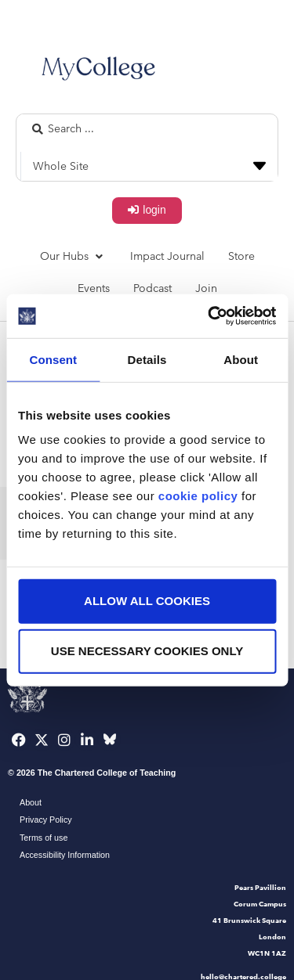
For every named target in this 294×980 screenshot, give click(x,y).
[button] (73, 256)
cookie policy (198, 496)
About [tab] (241, 359)
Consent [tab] (53, 359)
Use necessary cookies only (147, 651)
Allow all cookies (147, 601)
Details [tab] (147, 359)
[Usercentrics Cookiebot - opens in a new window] (209, 316)
